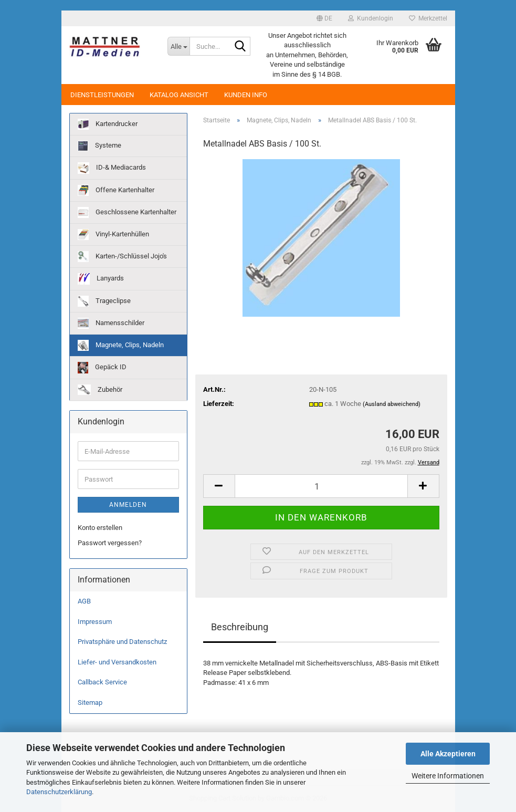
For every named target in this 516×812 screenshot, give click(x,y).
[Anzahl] (321, 486)
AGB (84, 601)
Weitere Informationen (448, 776)
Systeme (99, 146)
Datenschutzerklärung (59, 792)
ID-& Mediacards (112, 168)
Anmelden (128, 505)
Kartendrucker (108, 124)
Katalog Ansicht (179, 95)
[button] (324, 18)
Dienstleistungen (102, 95)
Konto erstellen (100, 528)
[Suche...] (178, 46)
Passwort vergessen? (110, 543)
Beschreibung (240, 627)
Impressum (95, 622)
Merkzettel (428, 18)
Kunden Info (246, 95)
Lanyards (101, 279)
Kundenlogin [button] (371, 18)
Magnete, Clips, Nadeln (121, 345)
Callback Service (102, 682)
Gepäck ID (102, 368)
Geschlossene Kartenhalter (127, 212)
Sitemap (90, 702)
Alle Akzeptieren (448, 754)
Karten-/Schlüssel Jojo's (122, 257)
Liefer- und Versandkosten (117, 662)
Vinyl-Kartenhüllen (113, 235)
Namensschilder (111, 323)
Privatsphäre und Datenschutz (122, 642)
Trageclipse (104, 301)
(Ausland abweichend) (392, 404)
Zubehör (100, 390)
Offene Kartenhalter (116, 190)
